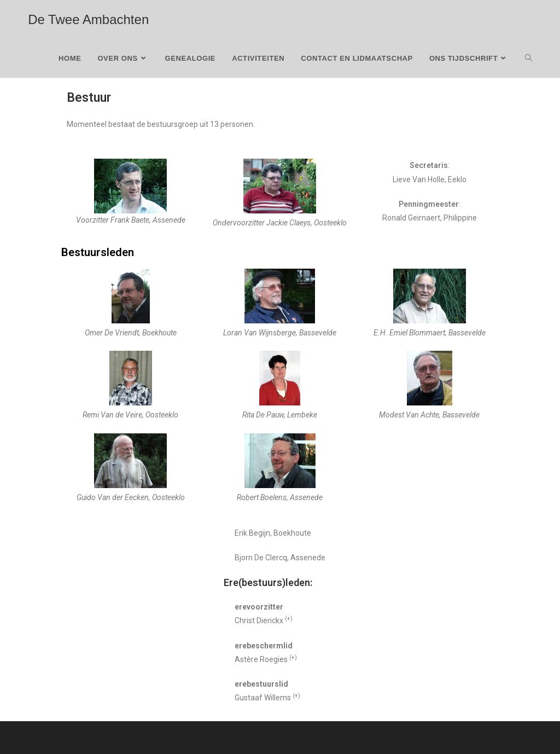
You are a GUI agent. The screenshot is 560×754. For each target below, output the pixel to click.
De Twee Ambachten (88, 19)
